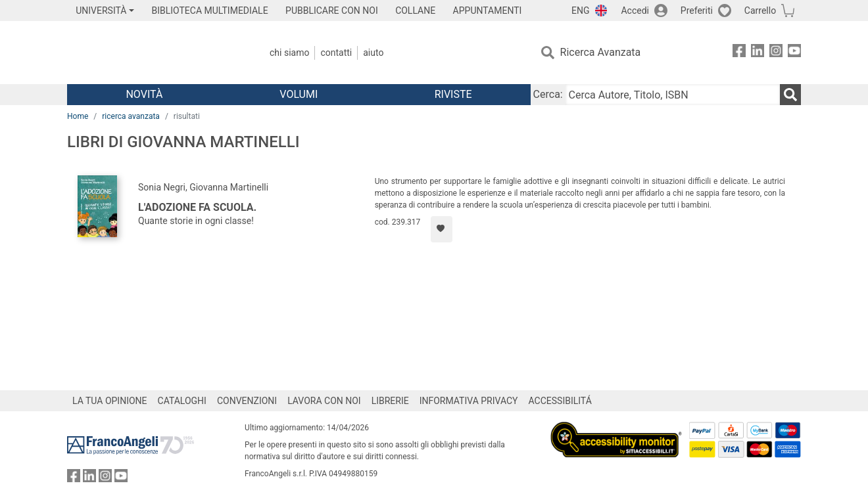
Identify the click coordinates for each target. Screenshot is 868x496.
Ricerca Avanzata (601, 52)
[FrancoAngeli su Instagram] (776, 53)
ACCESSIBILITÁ (560, 401)
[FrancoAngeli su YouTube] (794, 53)
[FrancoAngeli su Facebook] (739, 53)
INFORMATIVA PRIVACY (469, 401)
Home (78, 116)
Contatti (336, 53)
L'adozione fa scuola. (197, 207)
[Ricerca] (790, 95)
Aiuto (373, 53)
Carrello (760, 11)
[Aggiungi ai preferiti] (442, 229)
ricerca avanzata (131, 116)
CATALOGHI (182, 401)
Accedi (635, 11)
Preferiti (697, 11)
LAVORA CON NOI (324, 401)
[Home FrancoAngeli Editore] (154, 53)
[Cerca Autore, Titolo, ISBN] (673, 95)
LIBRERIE (390, 401)
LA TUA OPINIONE (110, 401)
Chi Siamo (289, 53)
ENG (580, 11)
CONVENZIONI (247, 401)
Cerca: (548, 94)
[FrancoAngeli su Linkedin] (758, 53)
